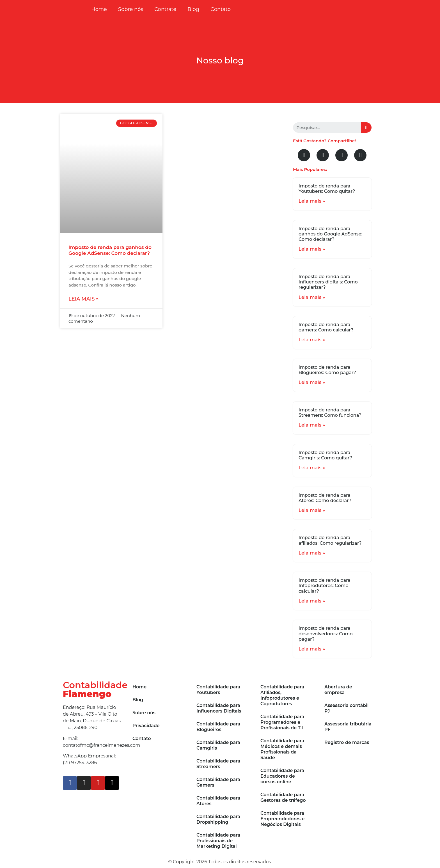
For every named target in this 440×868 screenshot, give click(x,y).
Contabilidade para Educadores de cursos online (282, 776)
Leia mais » (83, 299)
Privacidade (146, 726)
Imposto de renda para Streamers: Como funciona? (330, 413)
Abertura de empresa (338, 690)
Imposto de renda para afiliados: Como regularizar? (330, 540)
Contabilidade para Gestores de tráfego (283, 797)
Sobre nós (131, 9)
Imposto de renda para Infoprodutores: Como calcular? (324, 586)
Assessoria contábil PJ (346, 708)
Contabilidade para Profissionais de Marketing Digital (218, 841)
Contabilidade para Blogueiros (218, 727)
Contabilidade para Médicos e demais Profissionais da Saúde (282, 749)
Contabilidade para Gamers (218, 782)
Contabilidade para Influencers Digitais (219, 708)
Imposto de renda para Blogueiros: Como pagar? (327, 370)
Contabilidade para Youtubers (218, 690)
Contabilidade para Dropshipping (218, 819)
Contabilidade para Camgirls (218, 745)
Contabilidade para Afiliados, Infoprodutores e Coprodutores (282, 695)
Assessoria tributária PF (348, 727)
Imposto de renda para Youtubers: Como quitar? (327, 189)
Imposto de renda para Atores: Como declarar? (325, 498)
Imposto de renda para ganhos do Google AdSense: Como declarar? (110, 250)
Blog (193, 9)
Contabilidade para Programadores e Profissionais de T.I (282, 722)
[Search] (366, 128)
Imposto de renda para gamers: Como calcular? (326, 327)
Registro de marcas (347, 742)
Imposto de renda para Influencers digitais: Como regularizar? (328, 282)
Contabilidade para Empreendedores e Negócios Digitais (282, 819)
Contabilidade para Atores (218, 801)
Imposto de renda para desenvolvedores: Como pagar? (326, 634)
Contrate (165, 9)
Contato (221, 9)
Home (99, 9)
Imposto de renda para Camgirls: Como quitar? (325, 455)
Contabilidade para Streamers (218, 764)
